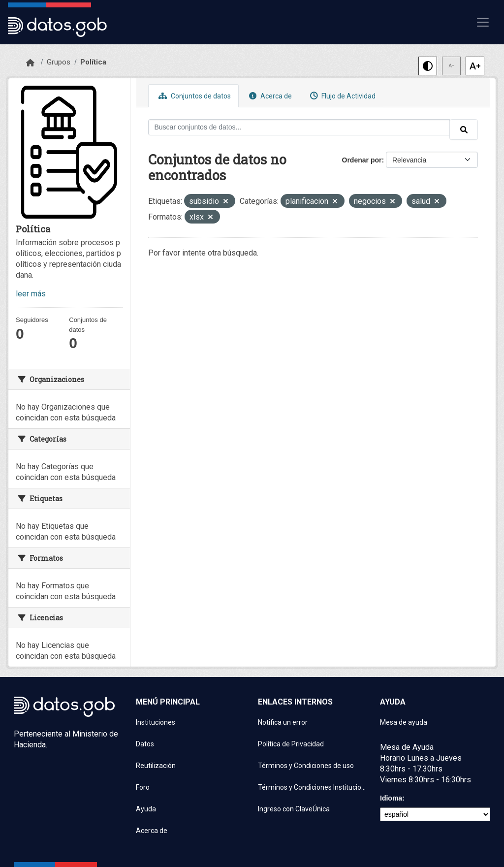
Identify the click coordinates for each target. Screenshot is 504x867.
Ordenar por (362, 160)
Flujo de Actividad (342, 96)
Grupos (59, 62)
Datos (145, 744)
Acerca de (269, 96)
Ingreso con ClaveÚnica (294, 809)
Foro (143, 787)
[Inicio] (30, 63)
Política (93, 62)
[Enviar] (464, 129)
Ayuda (146, 809)
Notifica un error (283, 722)
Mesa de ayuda (404, 722)
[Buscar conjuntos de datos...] (299, 127)
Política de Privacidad (291, 744)
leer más (31, 294)
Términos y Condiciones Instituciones (313, 787)
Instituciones (156, 722)
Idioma (391, 798)
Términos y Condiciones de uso (306, 766)
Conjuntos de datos (193, 96)
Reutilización (156, 766)
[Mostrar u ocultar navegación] (483, 22)
